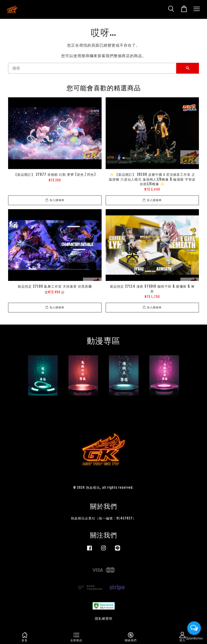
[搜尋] (92, 68)
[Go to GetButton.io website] (194, 638)
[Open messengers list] (194, 628)
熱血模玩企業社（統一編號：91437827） (103, 518)
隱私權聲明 (104, 619)
